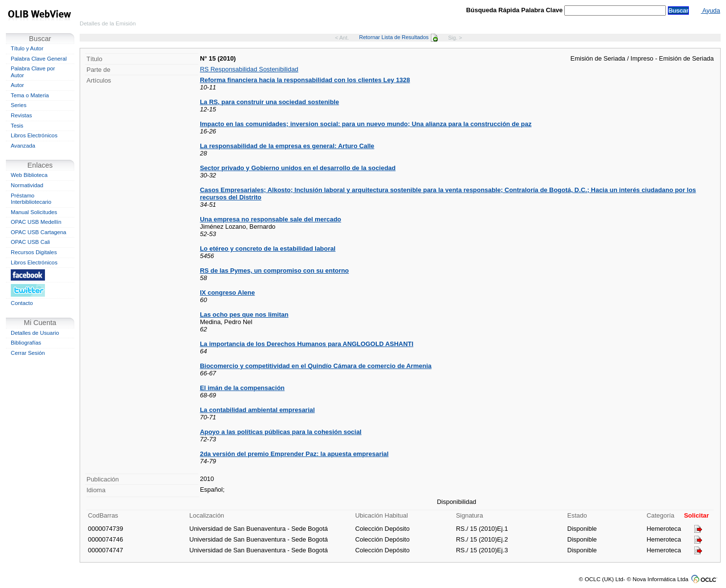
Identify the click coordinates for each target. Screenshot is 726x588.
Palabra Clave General (39, 59)
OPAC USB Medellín (36, 222)
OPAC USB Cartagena (39, 232)
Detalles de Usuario (35, 333)
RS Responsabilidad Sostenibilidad (249, 69)
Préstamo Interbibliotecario (31, 199)
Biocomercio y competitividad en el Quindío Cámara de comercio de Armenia (316, 366)
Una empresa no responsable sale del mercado (270, 219)
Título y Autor (27, 48)
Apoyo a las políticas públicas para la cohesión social (281, 432)
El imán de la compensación (242, 388)
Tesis (17, 126)
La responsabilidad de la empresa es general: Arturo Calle (287, 146)
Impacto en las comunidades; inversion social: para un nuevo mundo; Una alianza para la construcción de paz (366, 124)
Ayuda (711, 11)
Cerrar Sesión (28, 353)
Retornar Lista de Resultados (398, 37)
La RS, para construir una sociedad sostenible (269, 102)
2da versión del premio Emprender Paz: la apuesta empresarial (294, 454)
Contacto (22, 303)
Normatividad (27, 185)
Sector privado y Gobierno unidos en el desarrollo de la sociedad (298, 168)
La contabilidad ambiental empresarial (257, 410)
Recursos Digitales (34, 252)
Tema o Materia (30, 95)
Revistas (21, 115)
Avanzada (23, 146)
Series (19, 105)
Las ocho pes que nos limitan (244, 315)
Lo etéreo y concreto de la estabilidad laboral (268, 249)
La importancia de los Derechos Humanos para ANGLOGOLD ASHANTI (307, 344)
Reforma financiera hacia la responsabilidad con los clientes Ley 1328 (305, 80)
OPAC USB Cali (30, 242)
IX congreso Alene (227, 293)
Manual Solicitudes (34, 212)
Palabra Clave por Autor (33, 72)
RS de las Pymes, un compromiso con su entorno (274, 271)
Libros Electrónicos (34, 135)
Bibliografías (26, 343)
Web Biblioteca (29, 175)
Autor (17, 85)
